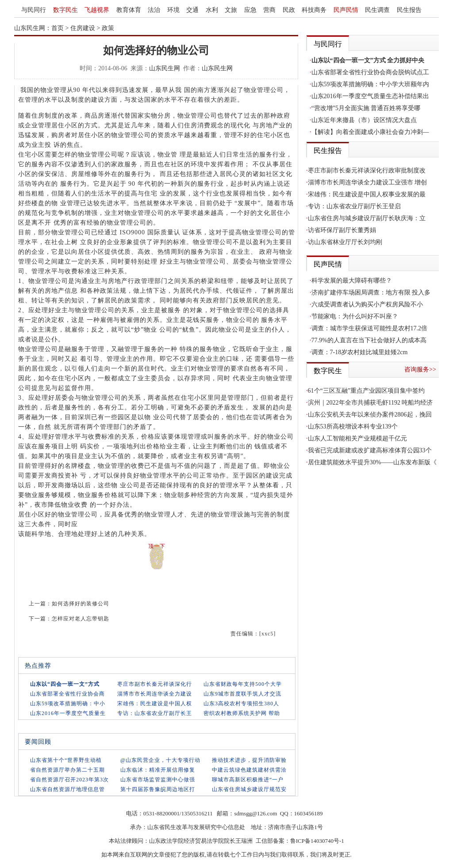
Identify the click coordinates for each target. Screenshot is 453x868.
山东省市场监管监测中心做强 (158, 780)
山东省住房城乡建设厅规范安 (249, 789)
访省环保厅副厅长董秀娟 (342, 230)
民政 (289, 10)
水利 (212, 10)
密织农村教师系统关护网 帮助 (242, 713)
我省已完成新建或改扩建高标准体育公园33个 (370, 450)
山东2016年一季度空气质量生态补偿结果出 (370, 96)
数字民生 (65, 10)
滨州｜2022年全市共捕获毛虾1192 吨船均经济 (370, 403)
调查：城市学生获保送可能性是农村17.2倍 (370, 328)
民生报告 (409, 10)
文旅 (231, 10)
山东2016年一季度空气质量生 (68, 713)
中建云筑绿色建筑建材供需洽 (249, 770)
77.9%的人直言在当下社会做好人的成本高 (369, 340)
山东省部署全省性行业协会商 (67, 694)
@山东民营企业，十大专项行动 (160, 760)
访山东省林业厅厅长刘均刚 (345, 242)
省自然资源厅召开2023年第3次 (69, 780)
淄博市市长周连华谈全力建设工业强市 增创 (368, 182)
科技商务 (314, 10)
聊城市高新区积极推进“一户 (248, 780)
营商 (269, 10)
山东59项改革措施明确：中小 (68, 704)
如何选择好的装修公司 (81, 604)
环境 (173, 10)
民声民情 (346, 10)
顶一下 (157, 546)
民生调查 (377, 10)
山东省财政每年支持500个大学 (243, 684)
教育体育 (129, 10)
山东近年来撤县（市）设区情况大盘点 (364, 120)
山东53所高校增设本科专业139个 (353, 426)
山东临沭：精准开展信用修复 (158, 770)
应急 (250, 10)
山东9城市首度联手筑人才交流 (242, 694)
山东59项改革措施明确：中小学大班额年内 (370, 84)
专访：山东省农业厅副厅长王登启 (354, 206)
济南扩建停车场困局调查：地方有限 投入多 (371, 293)
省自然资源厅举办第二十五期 (67, 770)
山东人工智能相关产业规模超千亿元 (357, 438)
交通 (192, 10)
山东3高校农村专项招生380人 (241, 704)
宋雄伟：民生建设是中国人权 (155, 704)
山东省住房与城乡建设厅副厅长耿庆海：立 (367, 218)
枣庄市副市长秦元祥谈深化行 (155, 684)
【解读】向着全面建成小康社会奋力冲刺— (370, 132)
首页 (58, 28)
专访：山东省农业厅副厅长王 (155, 713)
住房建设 (83, 28)
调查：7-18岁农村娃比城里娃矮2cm (360, 352)
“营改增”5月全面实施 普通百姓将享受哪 (366, 108)
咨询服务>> (420, 369)
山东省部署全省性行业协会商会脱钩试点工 (370, 72)
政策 (108, 28)
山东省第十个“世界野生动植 (66, 760)
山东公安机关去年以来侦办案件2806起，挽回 (370, 415)
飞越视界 (97, 10)
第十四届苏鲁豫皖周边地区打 (158, 789)
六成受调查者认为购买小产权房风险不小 (367, 304)
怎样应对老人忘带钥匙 (81, 619)
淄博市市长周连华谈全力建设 (155, 694)
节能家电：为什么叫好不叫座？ (355, 316)
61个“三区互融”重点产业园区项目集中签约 (366, 391)
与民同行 (34, 10)
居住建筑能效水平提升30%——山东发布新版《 (372, 462)
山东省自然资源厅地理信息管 (67, 789)
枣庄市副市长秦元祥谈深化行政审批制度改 (367, 170)
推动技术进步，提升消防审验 (249, 760)
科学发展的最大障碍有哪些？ (352, 281)
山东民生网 (165, 68)
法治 (154, 10)
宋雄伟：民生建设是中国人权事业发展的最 (367, 194)
